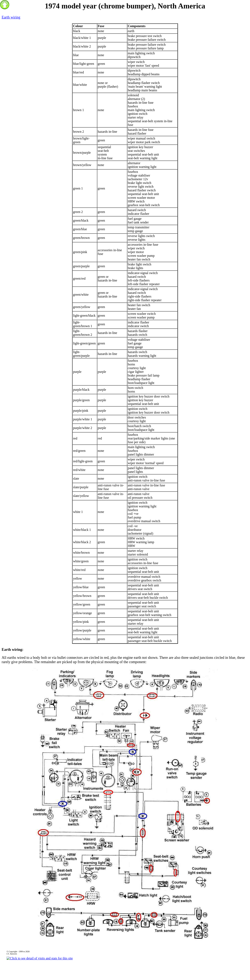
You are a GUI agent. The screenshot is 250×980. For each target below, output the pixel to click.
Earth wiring (11, 17)
